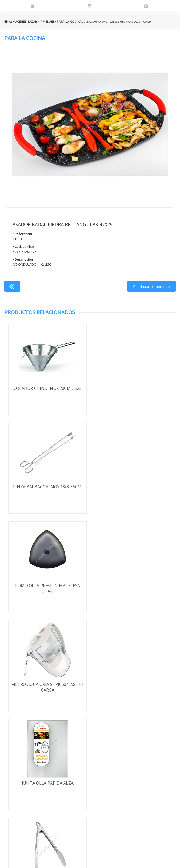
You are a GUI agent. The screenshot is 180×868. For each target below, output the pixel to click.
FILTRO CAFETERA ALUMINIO (133, 685)
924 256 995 (139, 766)
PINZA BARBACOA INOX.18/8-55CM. (133, 388)
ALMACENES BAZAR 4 (22, 21)
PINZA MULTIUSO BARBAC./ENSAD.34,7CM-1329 (133, 589)
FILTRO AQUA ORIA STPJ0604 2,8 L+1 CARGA (133, 490)
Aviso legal (23, 781)
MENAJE (48, 21)
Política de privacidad (32, 774)
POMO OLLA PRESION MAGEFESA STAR (47, 490)
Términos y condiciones (24, 752)
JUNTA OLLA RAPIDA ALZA (47, 586)
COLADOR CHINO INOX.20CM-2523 (47, 388)
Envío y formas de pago (29, 764)
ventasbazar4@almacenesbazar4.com (149, 781)
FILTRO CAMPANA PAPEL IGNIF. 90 (47, 685)
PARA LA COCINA (69, 21)
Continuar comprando (151, 287)
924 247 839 (139, 774)
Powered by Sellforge (150, 859)
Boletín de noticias (90, 799)
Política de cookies (30, 789)
